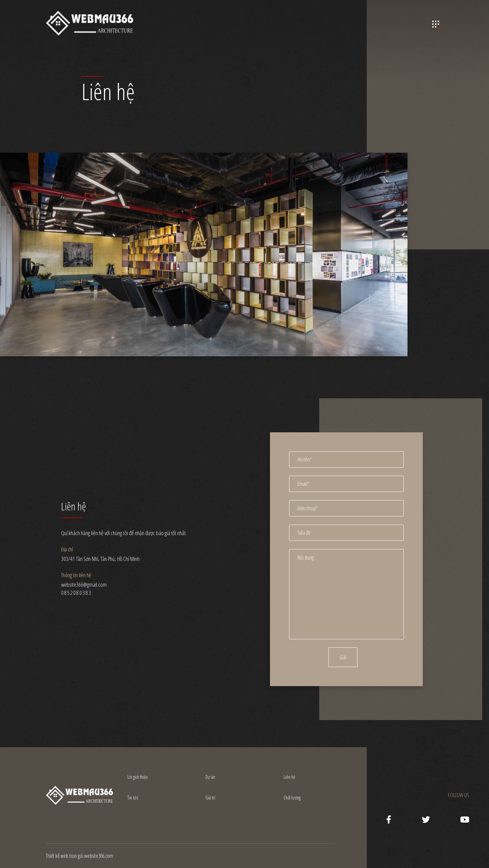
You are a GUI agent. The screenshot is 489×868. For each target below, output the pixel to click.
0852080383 (76, 593)
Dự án (210, 777)
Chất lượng (292, 798)
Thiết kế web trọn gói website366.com (79, 856)
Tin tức (133, 798)
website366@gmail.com (84, 584)
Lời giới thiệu (138, 777)
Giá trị (210, 798)
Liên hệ (289, 777)
